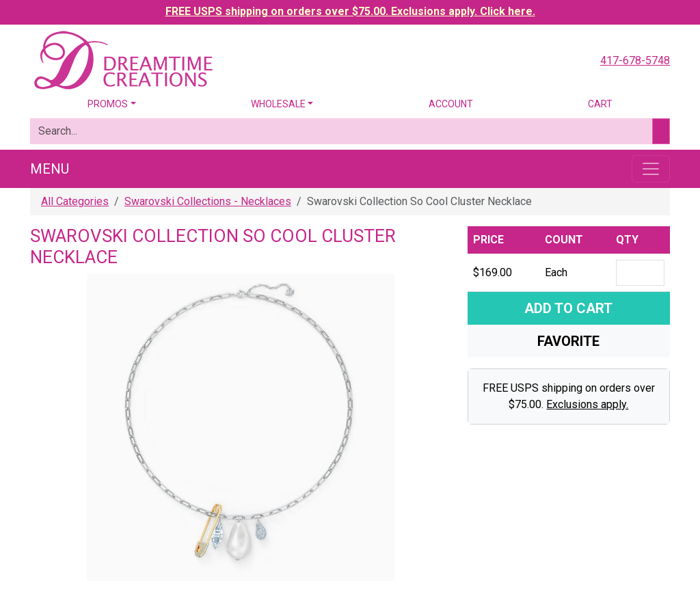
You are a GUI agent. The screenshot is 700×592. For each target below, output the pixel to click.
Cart (600, 104)
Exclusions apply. (587, 404)
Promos (108, 104)
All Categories (75, 201)
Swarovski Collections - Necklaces (208, 201)
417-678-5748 (635, 60)
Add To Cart (568, 308)
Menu (50, 169)
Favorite (568, 341)
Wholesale (278, 104)
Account (451, 104)
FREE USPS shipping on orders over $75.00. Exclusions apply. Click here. (350, 11)
